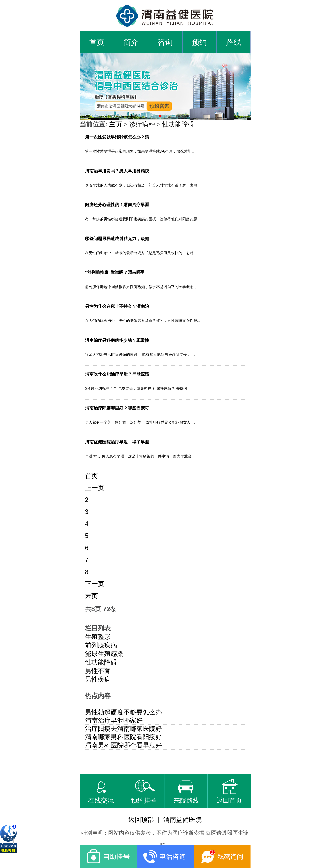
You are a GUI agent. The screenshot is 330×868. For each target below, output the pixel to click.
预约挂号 (144, 792)
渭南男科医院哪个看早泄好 (123, 745)
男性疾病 (98, 679)
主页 (115, 124)
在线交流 (101, 792)
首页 (97, 42)
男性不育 (98, 671)
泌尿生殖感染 (104, 654)
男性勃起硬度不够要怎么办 (123, 712)
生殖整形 (98, 637)
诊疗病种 (142, 124)
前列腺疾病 (101, 645)
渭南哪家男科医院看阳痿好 (123, 737)
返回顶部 (141, 820)
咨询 (165, 42)
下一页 (95, 584)
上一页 (95, 488)
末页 (91, 596)
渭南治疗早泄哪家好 (114, 720)
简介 (131, 42)
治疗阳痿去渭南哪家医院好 (123, 729)
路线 (234, 42)
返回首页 (229, 792)
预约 (199, 42)
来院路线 (187, 792)
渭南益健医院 (183, 820)
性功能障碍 (178, 124)
